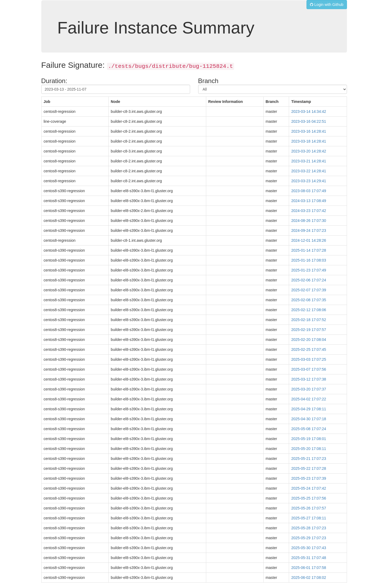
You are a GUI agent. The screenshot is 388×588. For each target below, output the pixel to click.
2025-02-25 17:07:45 (309, 349)
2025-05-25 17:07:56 (309, 498)
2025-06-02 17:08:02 (309, 578)
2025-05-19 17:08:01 (309, 439)
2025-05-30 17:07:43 (309, 548)
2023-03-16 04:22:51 (309, 121)
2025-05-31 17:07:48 (309, 558)
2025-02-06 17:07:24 (309, 280)
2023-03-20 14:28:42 (309, 151)
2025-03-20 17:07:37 (309, 389)
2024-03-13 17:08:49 (309, 201)
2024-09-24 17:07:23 (309, 230)
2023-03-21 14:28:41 (309, 161)
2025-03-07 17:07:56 (309, 369)
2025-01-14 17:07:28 (309, 250)
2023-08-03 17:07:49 (309, 191)
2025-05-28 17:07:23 (309, 528)
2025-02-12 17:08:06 (309, 310)
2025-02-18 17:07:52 (309, 320)
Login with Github (327, 5)
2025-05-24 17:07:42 (309, 488)
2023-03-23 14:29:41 (309, 181)
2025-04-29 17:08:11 (309, 409)
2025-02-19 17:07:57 (309, 330)
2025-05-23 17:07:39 (309, 478)
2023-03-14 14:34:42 (309, 111)
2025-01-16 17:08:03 (309, 260)
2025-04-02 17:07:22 (309, 399)
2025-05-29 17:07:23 (309, 538)
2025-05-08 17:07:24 (309, 429)
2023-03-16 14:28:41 (309, 131)
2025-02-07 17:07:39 (309, 290)
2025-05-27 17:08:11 (309, 518)
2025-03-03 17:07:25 (309, 359)
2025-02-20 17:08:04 (309, 340)
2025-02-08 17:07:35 (309, 300)
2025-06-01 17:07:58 (309, 568)
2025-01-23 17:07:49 (309, 270)
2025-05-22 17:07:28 (309, 468)
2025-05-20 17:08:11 (309, 449)
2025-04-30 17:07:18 (309, 419)
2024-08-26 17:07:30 (309, 221)
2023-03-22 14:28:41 (309, 171)
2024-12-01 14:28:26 (309, 240)
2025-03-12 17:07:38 (309, 379)
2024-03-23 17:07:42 (309, 211)
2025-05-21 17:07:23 (309, 459)
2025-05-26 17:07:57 (309, 508)
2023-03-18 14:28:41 (309, 141)
